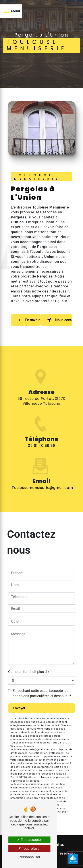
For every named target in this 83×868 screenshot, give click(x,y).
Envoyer (19, 708)
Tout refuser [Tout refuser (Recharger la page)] (29, 848)
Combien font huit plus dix (29, 672)
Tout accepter (29, 840)
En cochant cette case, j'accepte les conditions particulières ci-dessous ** (42, 693)
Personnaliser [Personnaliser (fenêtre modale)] (29, 857)
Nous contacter (59, 320)
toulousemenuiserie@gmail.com (42, 481)
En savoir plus (28, 320)
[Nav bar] (11, 11)
